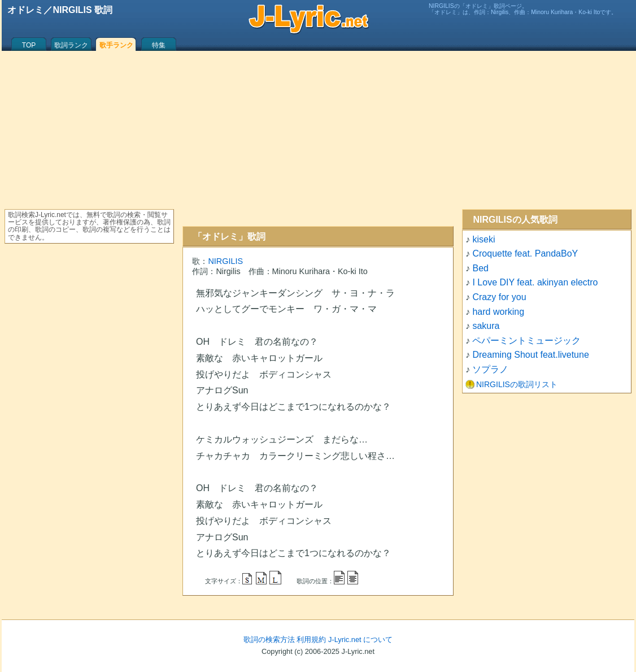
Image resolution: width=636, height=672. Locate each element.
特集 (159, 45)
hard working (498, 312)
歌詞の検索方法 (269, 640)
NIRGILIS (225, 261)
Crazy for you (499, 297)
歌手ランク (116, 45)
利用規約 (311, 640)
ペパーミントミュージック (526, 341)
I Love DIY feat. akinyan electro (535, 282)
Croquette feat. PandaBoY (525, 253)
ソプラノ (490, 369)
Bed (480, 268)
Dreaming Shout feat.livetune (530, 355)
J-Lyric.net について (360, 640)
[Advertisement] (318, 138)
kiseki (483, 239)
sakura (486, 326)
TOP (29, 45)
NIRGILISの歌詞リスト (517, 384)
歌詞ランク (71, 45)
